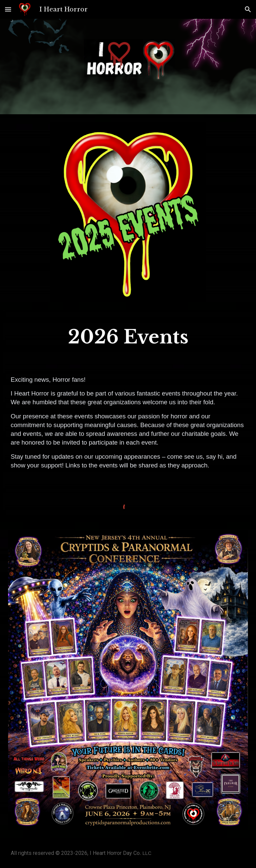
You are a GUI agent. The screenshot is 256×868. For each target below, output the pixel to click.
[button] (8, 9)
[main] (128, 337)
